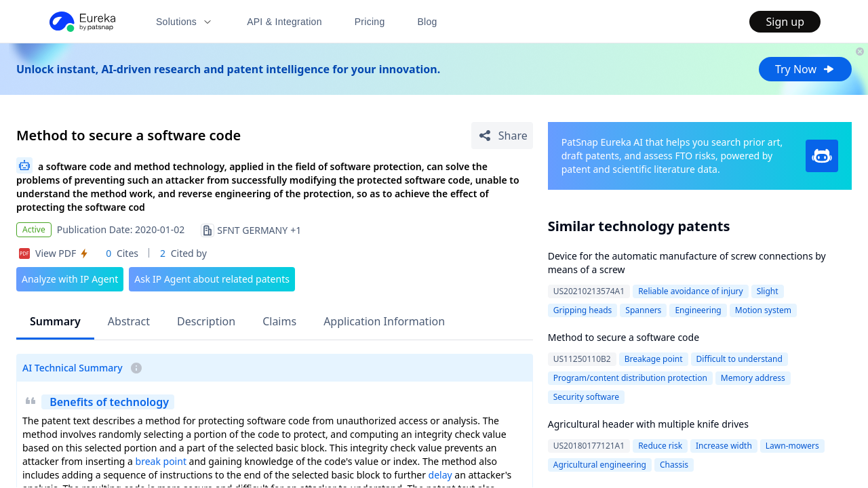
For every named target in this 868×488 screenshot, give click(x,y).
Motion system (763, 310)
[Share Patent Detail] (502, 136)
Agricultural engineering (600, 465)
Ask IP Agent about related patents (212, 279)
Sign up (785, 22)
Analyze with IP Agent (70, 279)
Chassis (674, 465)
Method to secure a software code (624, 337)
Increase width (724, 446)
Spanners (643, 310)
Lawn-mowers (792, 446)
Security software (586, 397)
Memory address (753, 378)
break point (161, 461)
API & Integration (284, 22)
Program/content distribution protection (630, 378)
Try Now (805, 69)
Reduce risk (660, 446)
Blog (428, 22)
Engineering (698, 310)
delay (440, 475)
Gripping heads (583, 310)
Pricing (370, 22)
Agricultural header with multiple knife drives (648, 424)
